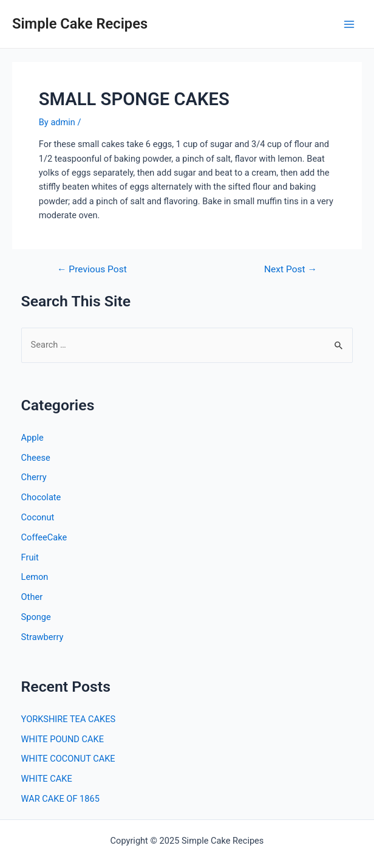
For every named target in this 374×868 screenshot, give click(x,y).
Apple (32, 438)
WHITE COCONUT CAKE (68, 759)
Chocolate (41, 497)
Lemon (35, 577)
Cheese (36, 458)
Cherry (34, 477)
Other (32, 597)
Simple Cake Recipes (80, 24)
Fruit (30, 557)
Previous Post (92, 270)
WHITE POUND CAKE (63, 739)
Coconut (38, 517)
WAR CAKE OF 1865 (60, 799)
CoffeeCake (44, 537)
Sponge (36, 617)
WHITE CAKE (47, 779)
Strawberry (42, 637)
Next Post (291, 270)
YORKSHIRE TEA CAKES (69, 719)
